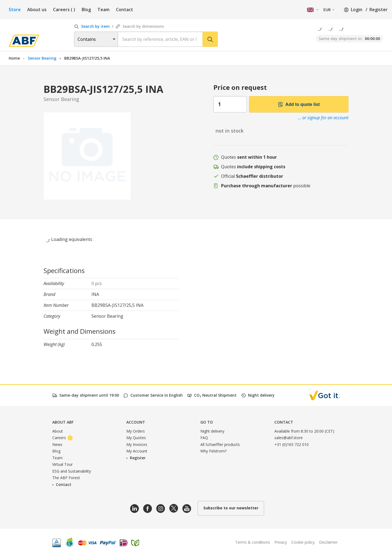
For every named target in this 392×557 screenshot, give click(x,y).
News (57, 444)
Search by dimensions (140, 26)
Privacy (281, 542)
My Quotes (136, 438)
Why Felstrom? (213, 451)
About (58, 431)
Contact (125, 10)
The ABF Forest (66, 478)
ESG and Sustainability (72, 471)
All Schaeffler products (220, 444)
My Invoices (137, 444)
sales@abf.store (289, 438)
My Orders (136, 431)
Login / (356, 10)
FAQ (204, 438)
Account (136, 422)
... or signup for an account (323, 118)
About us (37, 10)
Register (379, 10)
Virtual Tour (62, 464)
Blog (86, 10)
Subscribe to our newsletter (231, 508)
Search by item (92, 26)
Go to (207, 422)
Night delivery (212, 431)
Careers (64, 10)
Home (14, 58)
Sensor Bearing (43, 58)
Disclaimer (328, 542)
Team (103, 10)
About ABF (63, 422)
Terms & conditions (253, 542)
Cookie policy (303, 542)
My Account (137, 451)
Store (15, 10)
